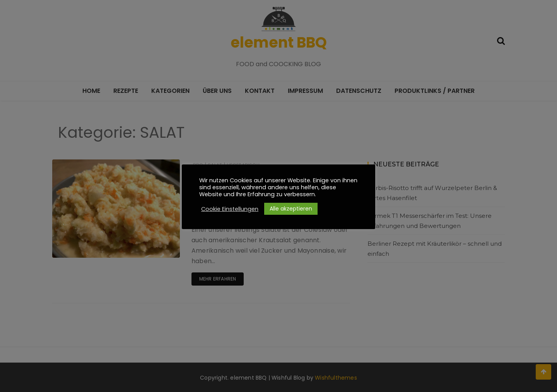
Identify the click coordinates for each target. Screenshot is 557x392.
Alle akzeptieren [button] (291, 209)
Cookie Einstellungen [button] (230, 209)
